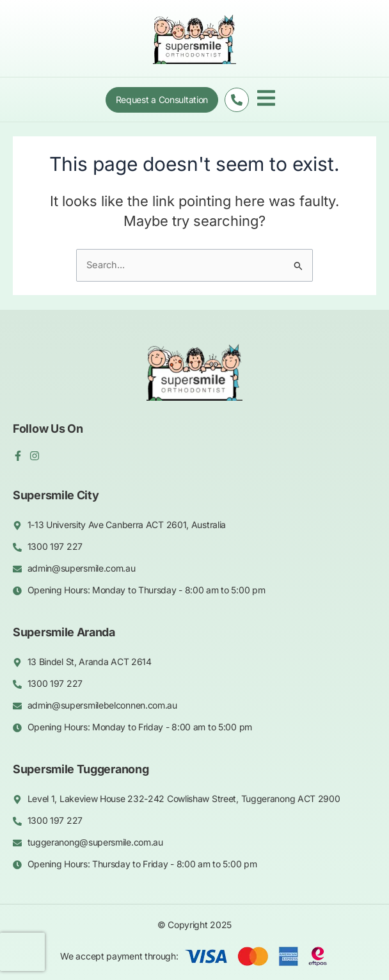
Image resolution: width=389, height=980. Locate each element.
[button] (266, 100)
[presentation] (22, 952)
